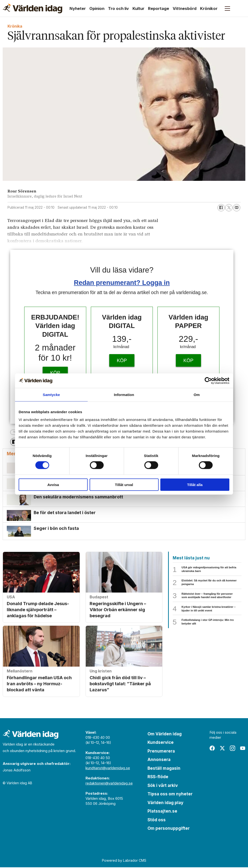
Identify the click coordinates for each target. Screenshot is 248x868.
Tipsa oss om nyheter (170, 795)
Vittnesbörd (185, 8)
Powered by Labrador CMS (124, 861)
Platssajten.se (162, 812)
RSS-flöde (158, 777)
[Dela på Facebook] (221, 208)
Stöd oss (157, 821)
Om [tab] (197, 395)
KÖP (55, 373)
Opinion (97, 8)
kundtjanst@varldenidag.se (108, 769)
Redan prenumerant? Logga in (122, 283)
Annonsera (159, 760)
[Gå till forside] (32, 8)
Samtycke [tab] (51, 395)
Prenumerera (161, 752)
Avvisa (53, 484)
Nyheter (78, 8)
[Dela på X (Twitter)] (229, 208)
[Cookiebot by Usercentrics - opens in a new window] (208, 381)
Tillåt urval (124, 484)
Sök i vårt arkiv (163, 786)
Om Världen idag (165, 735)
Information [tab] (124, 395)
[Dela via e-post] (237, 208)
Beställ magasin (164, 769)
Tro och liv (118, 8)
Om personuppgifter (169, 829)
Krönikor (209, 8)
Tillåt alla (195, 484)
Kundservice (161, 743)
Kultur (138, 8)
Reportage (159, 8)
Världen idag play (165, 803)
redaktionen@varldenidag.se (109, 784)
